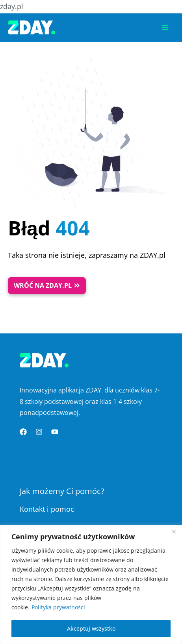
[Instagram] (39, 432)
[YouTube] (55, 432)
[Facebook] (23, 432)
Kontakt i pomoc (47, 509)
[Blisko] (174, 531)
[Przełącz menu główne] (165, 28)
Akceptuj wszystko (91, 628)
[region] (91, 584)
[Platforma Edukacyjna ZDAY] (32, 28)
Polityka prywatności (58, 607)
